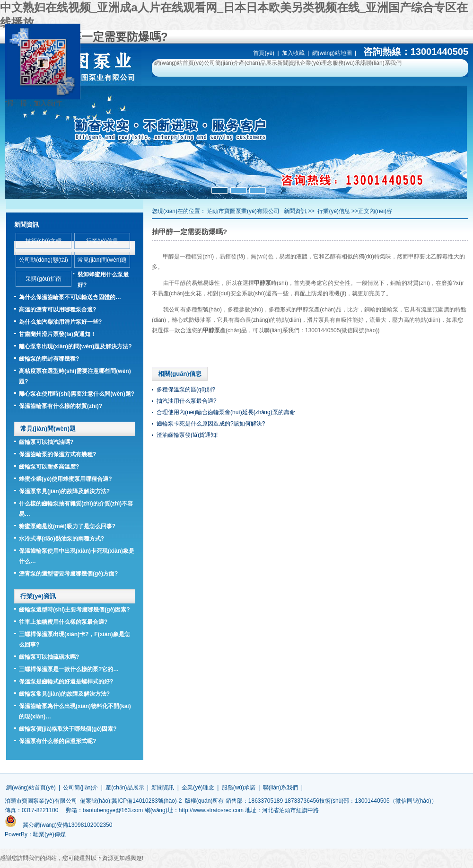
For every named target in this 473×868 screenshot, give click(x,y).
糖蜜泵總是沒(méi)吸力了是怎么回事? (67, 526)
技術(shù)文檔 (43, 241)
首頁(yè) (264, 53)
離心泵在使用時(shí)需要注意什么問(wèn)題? (77, 394)
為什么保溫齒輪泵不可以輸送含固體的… (70, 297)
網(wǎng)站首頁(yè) (179, 63)
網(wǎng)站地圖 (332, 53)
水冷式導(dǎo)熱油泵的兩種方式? (61, 539)
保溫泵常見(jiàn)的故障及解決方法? (64, 491)
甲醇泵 (306, 310)
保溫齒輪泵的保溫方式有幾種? (57, 454)
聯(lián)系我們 (384, 63)
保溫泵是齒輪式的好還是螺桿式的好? (66, 682)
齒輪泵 (390, 310)
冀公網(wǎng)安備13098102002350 (67, 825)
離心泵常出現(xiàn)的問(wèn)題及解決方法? (75, 346)
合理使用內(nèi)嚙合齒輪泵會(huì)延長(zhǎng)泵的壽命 (226, 412)
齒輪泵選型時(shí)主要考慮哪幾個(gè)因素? (74, 610)
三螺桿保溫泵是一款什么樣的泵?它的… (69, 669)
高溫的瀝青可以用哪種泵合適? (57, 310)
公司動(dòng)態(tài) (43, 260)
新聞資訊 (289, 63)
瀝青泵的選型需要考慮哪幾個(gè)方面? (68, 574)
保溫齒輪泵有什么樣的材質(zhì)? (61, 406)
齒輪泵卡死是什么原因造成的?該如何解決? (211, 424)
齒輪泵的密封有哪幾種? (49, 359)
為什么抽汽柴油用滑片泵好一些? (60, 322)
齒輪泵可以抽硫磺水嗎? (49, 657)
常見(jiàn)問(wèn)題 (102, 260)
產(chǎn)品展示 (258, 63)
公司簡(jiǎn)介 (221, 63)
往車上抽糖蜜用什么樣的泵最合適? (63, 622)
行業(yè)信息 (334, 211)
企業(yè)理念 (316, 63)
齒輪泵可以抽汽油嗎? (46, 442)
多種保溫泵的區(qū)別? (186, 390)
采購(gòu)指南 (44, 279)
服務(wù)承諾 (349, 63)
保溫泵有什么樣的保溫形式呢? (57, 741)
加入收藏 (293, 53)
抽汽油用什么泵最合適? (187, 401)
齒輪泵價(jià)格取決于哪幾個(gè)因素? (68, 729)
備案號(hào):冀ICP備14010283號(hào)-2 (131, 801)
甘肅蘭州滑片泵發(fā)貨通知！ (57, 334)
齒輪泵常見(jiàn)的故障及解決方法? (64, 694)
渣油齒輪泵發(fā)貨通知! (187, 435)
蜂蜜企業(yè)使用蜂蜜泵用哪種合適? (66, 479)
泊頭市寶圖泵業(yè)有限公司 (243, 211)
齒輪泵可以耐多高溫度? (49, 467)
